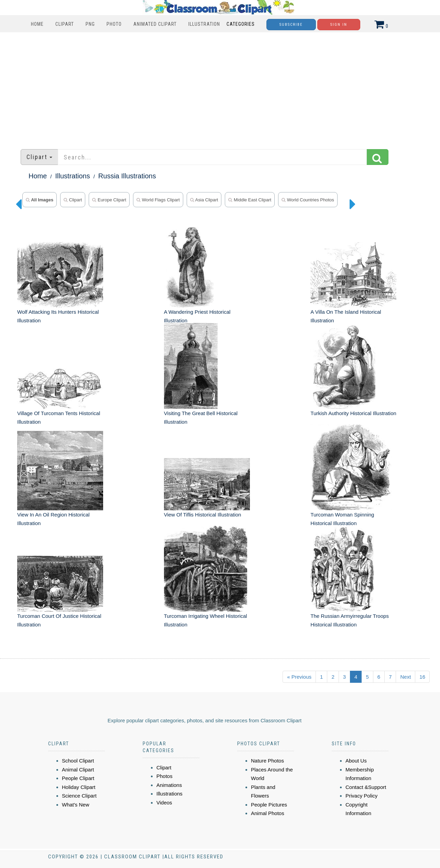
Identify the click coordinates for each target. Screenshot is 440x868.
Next (405, 677)
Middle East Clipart (250, 200)
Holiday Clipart (79, 787)
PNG (90, 24)
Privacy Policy (361, 796)
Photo (114, 24)
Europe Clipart (109, 200)
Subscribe (291, 25)
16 (422, 677)
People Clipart (78, 778)
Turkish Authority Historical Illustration (353, 413)
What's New (76, 805)
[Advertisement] (220, 87)
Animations (169, 785)
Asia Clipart (204, 200)
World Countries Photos (308, 200)
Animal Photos (268, 813)
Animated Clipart (155, 24)
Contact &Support (366, 787)
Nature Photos (267, 761)
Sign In (339, 25)
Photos (164, 776)
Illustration (204, 24)
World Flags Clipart (158, 200)
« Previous (299, 677)
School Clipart (78, 761)
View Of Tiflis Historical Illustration (203, 515)
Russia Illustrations (127, 176)
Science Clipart (79, 796)
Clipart (65, 24)
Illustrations (73, 176)
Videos (164, 803)
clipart (73, 200)
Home (37, 24)
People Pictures (269, 805)
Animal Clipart (78, 770)
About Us (356, 761)
